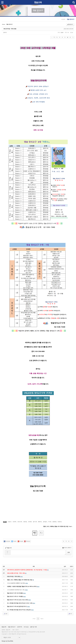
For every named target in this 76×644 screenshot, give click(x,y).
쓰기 (70, 614)
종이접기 (45, 522)
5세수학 (14, 522)
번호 (4, 567)
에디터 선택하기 (67, 548)
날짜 (65, 567)
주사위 (50, 522)
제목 (34, 567)
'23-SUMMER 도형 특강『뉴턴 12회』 (16, 590)
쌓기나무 (35, 522)
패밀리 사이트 (7, 638)
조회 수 (72, 567)
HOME (63, 19)
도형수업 (60, 522)
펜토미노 (40, 522)
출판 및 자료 (34, 627)
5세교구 (10, 522)
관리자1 (5, 33)
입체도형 (54, 522)
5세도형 (25, 522)
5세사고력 (20, 522)
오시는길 (26, 627)
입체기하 (20, 627)
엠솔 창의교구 (71, 19)
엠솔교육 (4, 627)
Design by (7, 641)
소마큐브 (30, 522)
